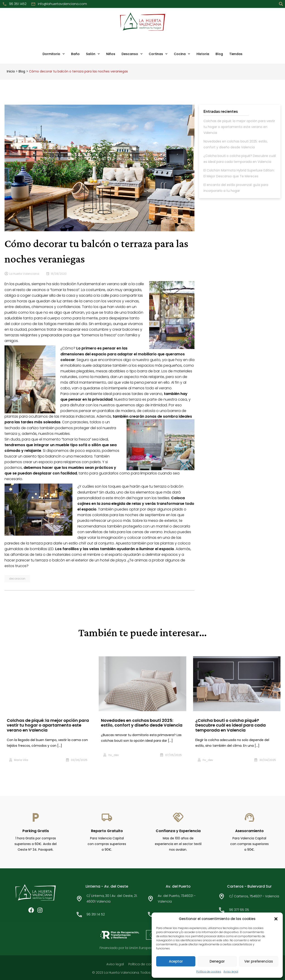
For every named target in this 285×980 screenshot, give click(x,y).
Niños (111, 54)
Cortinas (158, 54)
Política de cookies (209, 972)
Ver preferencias (259, 961)
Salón (93, 54)
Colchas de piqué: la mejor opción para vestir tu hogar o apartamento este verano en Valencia (239, 127)
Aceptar (176, 961)
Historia (203, 54)
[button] (276, 919)
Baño (75, 54)
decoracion (17, 578)
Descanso (132, 54)
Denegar (217, 961)
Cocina (182, 54)
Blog (219, 54)
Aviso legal (231, 972)
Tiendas (236, 54)
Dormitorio (54, 54)
